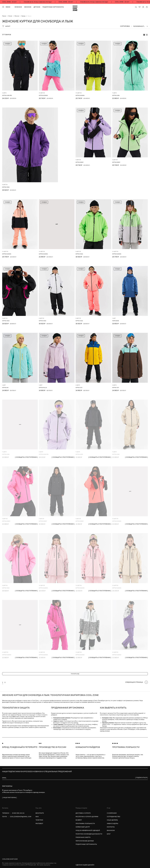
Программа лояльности (85, 824)
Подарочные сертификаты (53, 7)
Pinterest (39, 824)
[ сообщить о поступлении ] (26, 457)
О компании (112, 813)
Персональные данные (85, 841)
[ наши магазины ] (10, 798)
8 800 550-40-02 (18, 813)
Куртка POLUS (43, 388)
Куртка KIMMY (80, 162)
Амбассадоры (112, 824)
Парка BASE (116, 321)
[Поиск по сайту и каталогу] (136, 7)
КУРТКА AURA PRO (7, 95)
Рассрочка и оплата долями (87, 817)
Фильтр (6, 26)
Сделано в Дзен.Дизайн (85, 865)
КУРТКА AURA (116, 95)
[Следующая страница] (137, 682)
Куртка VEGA (6, 187)
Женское (28, 7)
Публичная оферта (83, 837)
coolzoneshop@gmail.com (21, 817)
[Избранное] (140, 7)
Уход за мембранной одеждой (88, 830)
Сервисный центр (83, 827)
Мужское (18, 7)
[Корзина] (147, 7)
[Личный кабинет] (143, 7)
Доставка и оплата (83, 813)
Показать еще (75, 674)
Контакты (111, 827)
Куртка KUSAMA (43, 95)
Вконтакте (40, 813)
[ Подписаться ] (142, 778)
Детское (37, 7)
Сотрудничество (114, 817)
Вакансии (111, 830)
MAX (37, 817)
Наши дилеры (112, 820)
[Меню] (6, 7)
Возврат (79, 820)
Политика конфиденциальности (89, 834)
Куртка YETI (79, 388)
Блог (109, 834)
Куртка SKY (5, 388)
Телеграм (39, 820)
